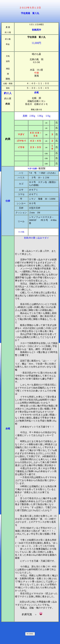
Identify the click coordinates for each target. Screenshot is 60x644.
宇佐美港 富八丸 (30, 13)
